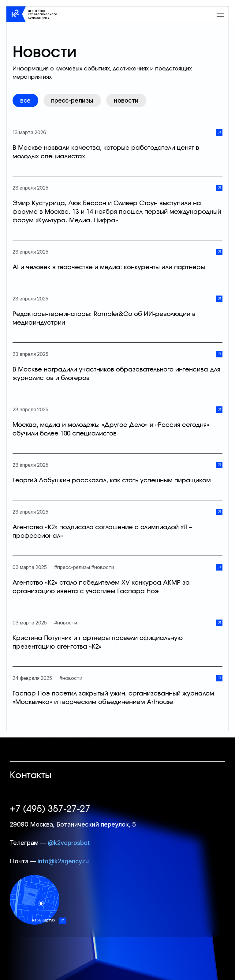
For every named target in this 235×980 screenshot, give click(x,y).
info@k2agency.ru (63, 861)
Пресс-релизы (72, 100)
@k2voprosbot (69, 843)
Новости (126, 100)
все (25, 100)
